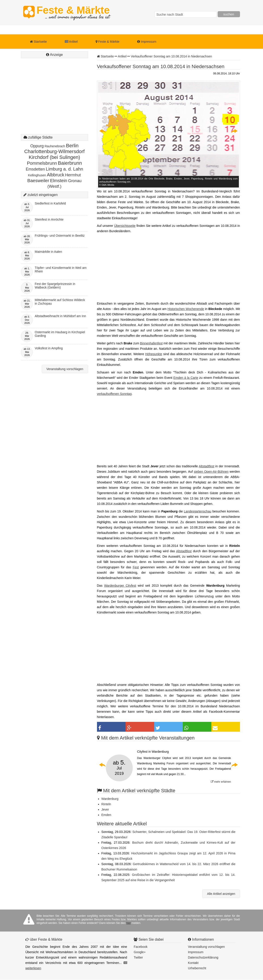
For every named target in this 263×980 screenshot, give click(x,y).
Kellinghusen (37, 175)
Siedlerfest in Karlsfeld (50, 203)
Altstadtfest (207, 466)
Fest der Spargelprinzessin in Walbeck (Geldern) (55, 286)
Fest (136, 567)
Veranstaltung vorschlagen (65, 369)
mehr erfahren (221, 782)
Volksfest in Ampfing (49, 348)
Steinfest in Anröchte (49, 219)
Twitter (138, 957)
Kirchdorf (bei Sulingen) (55, 157)
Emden (106, 815)
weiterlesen (33, 968)
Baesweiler (38, 181)
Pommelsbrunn (42, 163)
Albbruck (56, 175)
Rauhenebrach (55, 146)
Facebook (140, 947)
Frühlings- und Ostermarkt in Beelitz (60, 236)
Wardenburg (110, 799)
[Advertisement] (55, 101)
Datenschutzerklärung (203, 957)
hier (128, 923)
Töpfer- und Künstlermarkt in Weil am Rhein (61, 270)
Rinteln (106, 804)
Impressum (147, 42)
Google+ (140, 952)
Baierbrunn (70, 163)
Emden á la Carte (186, 378)
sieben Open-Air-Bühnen (211, 472)
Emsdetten (35, 169)
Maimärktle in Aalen (48, 252)
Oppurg (37, 146)
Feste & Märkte (73, 12)
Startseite (38, 42)
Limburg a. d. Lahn (64, 169)
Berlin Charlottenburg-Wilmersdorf (54, 149)
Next (234, 131)
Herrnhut (73, 175)
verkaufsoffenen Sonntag (114, 394)
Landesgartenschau (198, 511)
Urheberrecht (197, 968)
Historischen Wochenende (186, 309)
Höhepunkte (154, 354)
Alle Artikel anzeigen (221, 894)
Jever (105, 809)
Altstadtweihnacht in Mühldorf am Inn (61, 316)
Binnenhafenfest (151, 343)
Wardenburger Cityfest (120, 586)
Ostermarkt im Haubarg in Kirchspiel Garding (60, 334)
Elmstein (59, 181)
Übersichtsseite (125, 226)
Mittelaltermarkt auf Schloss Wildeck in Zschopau (60, 302)
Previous (103, 131)
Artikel (71, 42)
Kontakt (193, 963)
